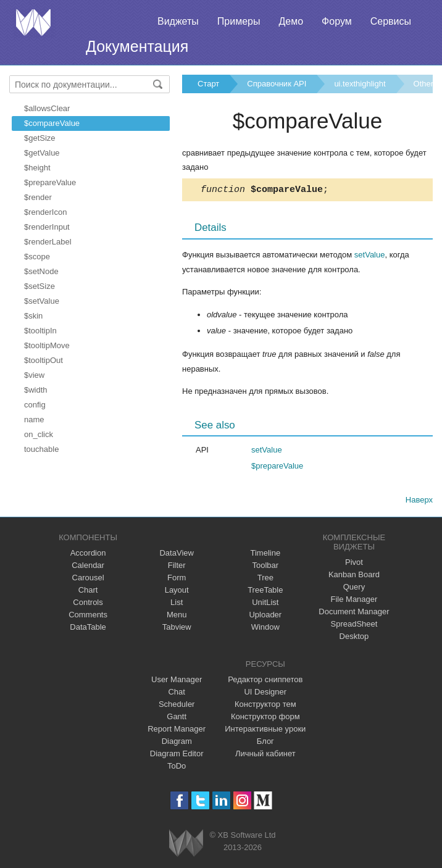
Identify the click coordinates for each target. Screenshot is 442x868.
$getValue (42, 153)
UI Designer (265, 694)
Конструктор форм (265, 718)
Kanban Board (354, 576)
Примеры (239, 21)
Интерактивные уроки (265, 731)
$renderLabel (48, 242)
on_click (39, 434)
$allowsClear (47, 108)
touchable (41, 449)
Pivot (354, 564)
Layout (177, 592)
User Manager (177, 681)
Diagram (177, 743)
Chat (176, 694)
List (177, 604)
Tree (265, 579)
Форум (337, 21)
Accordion (88, 555)
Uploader (265, 616)
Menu (177, 616)
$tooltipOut (44, 360)
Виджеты (178, 21)
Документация (137, 46)
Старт (208, 84)
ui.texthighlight (360, 84)
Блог (265, 743)
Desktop (354, 638)
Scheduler (177, 706)
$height (37, 168)
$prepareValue (50, 182)
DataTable (88, 629)
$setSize (40, 286)
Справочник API (277, 84)
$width (36, 390)
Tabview (177, 629)
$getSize (40, 138)
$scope (37, 257)
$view (34, 375)
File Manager (354, 601)
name (34, 419)
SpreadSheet (354, 626)
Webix (186, 845)
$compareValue (52, 123)
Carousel (88, 579)
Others (426, 84)
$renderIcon (45, 212)
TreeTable (265, 592)
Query (354, 589)
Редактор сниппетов (265, 681)
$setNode (41, 271)
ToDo (177, 768)
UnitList (265, 604)
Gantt (177, 718)
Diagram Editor (177, 755)
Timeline (265, 555)
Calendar (88, 567)
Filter (177, 567)
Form (177, 579)
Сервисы (391, 21)
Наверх (419, 502)
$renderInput (47, 227)
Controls (88, 604)
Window (265, 629)
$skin (33, 316)
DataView (176, 555)
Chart (88, 592)
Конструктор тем (265, 706)
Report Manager (177, 731)
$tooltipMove (47, 345)
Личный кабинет (265, 755)
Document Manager (354, 613)
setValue (370, 257)
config (35, 405)
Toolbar (265, 567)
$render (38, 197)
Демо (291, 21)
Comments (88, 616)
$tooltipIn (40, 331)
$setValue (42, 301)
